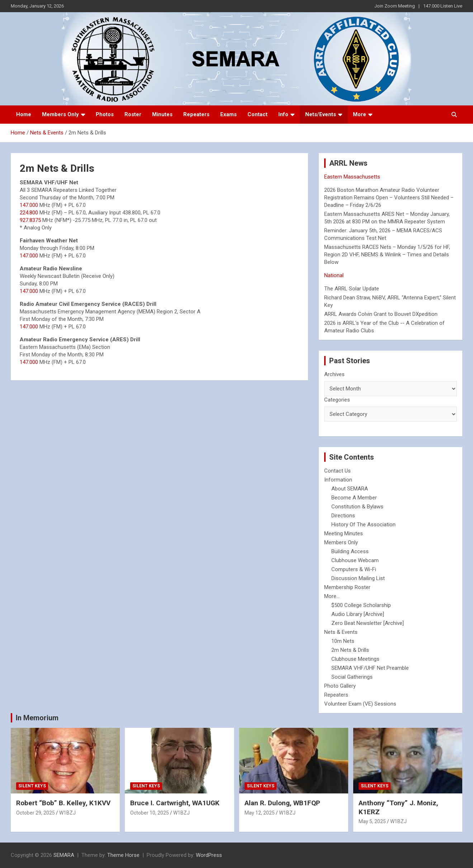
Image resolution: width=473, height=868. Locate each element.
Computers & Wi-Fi (354, 569)
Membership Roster (347, 587)
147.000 (29, 205)
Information (338, 480)
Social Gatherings (352, 677)
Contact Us (337, 471)
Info (283, 114)
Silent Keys (32, 786)
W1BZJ (67, 813)
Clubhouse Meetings (355, 659)
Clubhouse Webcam (355, 560)
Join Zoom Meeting (395, 6)
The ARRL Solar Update (352, 289)
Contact (257, 114)
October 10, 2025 (150, 813)
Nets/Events (321, 114)
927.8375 (30, 220)
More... (332, 596)
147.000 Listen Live (443, 6)
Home (24, 114)
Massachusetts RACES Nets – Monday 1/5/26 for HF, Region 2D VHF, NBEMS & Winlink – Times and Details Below (387, 255)
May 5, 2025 (372, 821)
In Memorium (37, 718)
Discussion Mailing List (358, 578)
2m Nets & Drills (350, 650)
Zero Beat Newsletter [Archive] (368, 623)
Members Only (60, 114)
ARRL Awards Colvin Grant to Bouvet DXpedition (381, 314)
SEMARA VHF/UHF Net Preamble (370, 668)
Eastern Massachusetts (352, 177)
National (334, 275)
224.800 (29, 213)
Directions (343, 516)
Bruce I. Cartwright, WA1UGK (175, 803)
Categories (337, 400)
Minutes (162, 114)
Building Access (350, 551)
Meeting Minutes (344, 533)
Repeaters (196, 114)
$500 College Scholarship (361, 605)
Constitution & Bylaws (357, 507)
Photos (105, 114)
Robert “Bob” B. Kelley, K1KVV (63, 803)
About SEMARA (350, 489)
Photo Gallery (340, 686)
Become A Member (354, 498)
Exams (228, 114)
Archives (334, 374)
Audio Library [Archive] (358, 614)
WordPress (209, 855)
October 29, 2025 (36, 813)
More (360, 114)
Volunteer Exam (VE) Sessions (360, 704)
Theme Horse (123, 855)
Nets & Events (341, 632)
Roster (133, 114)
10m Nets (343, 641)
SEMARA (64, 855)
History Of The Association (363, 525)
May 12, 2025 (260, 813)
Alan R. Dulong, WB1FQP (282, 803)
